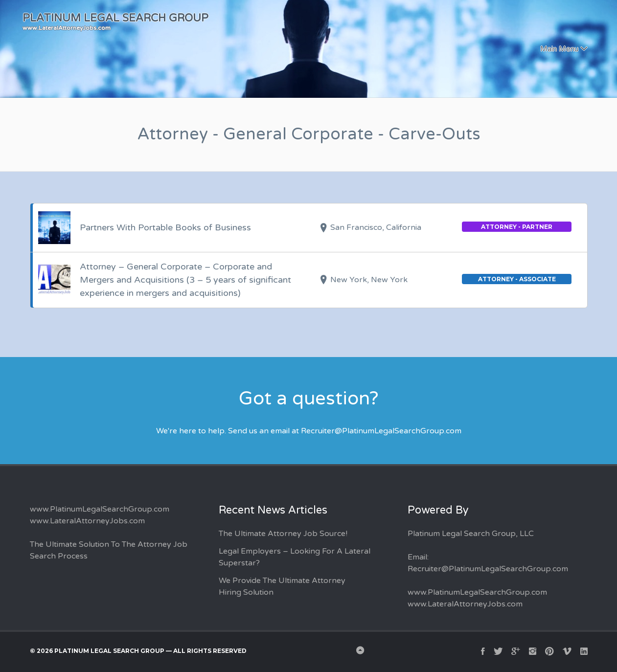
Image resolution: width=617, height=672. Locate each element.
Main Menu (559, 49)
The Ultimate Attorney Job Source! (283, 534)
